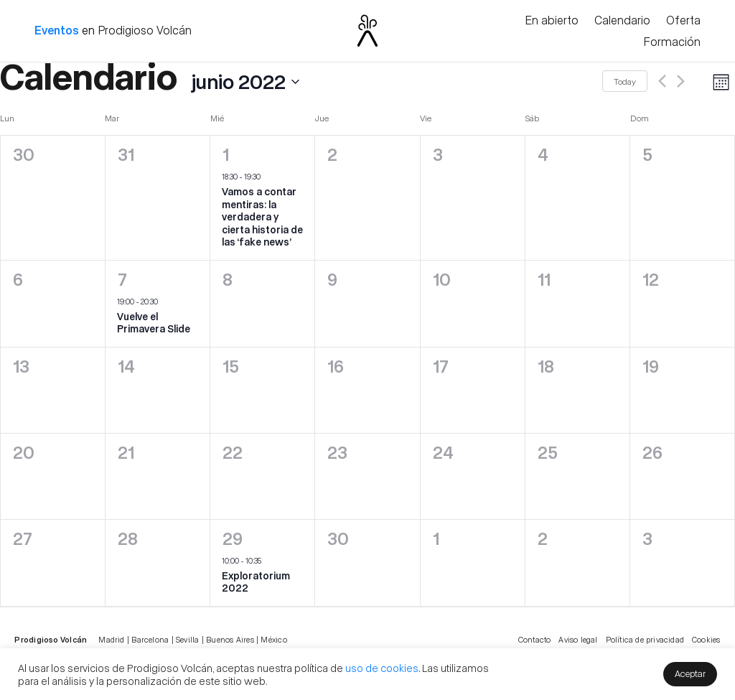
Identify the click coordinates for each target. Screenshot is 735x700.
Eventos (57, 30)
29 (233, 538)
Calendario (622, 21)
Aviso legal (578, 639)
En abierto (552, 21)
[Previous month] (662, 81)
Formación (672, 42)
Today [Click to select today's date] (625, 81)
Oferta (683, 21)
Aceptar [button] (690, 673)
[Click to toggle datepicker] (150, 81)
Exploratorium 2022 (256, 582)
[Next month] (681, 81)
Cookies (706, 639)
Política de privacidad (645, 639)
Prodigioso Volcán (145, 30)
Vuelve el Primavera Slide (154, 323)
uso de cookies (382, 668)
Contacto (535, 639)
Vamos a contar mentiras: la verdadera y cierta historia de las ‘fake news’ (262, 216)
